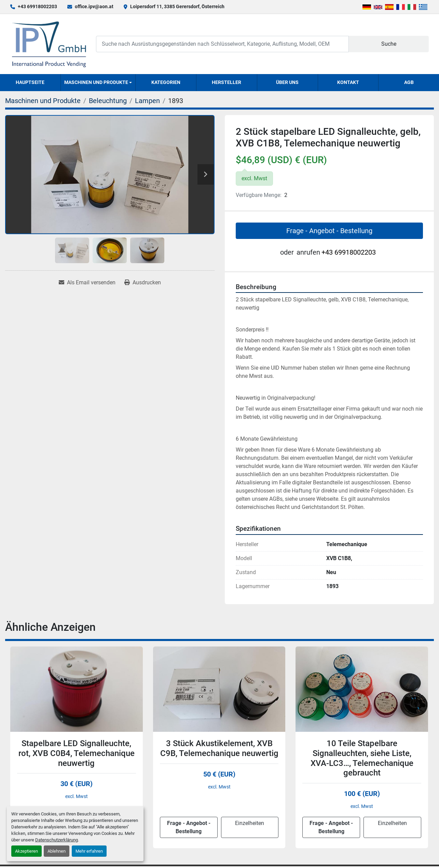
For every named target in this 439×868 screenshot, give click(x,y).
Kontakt (348, 82)
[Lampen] (147, 101)
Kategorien (166, 82)
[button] (98, 83)
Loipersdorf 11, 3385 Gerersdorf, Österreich (177, 6)
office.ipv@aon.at (94, 6)
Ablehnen (57, 851)
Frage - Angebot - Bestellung (329, 231)
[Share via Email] (87, 283)
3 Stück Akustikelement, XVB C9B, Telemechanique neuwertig (219, 748)
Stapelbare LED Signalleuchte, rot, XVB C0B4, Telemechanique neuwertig (77, 753)
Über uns (287, 82)
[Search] (222, 44)
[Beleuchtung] (108, 101)
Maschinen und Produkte (96, 82)
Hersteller (227, 82)
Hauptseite (30, 82)
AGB (409, 82)
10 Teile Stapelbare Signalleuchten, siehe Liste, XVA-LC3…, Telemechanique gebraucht (362, 758)
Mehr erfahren (89, 851)
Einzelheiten (250, 823)
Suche (389, 44)
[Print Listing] (143, 283)
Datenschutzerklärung (57, 840)
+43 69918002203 (37, 6)
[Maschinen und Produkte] (43, 101)
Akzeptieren (26, 851)
